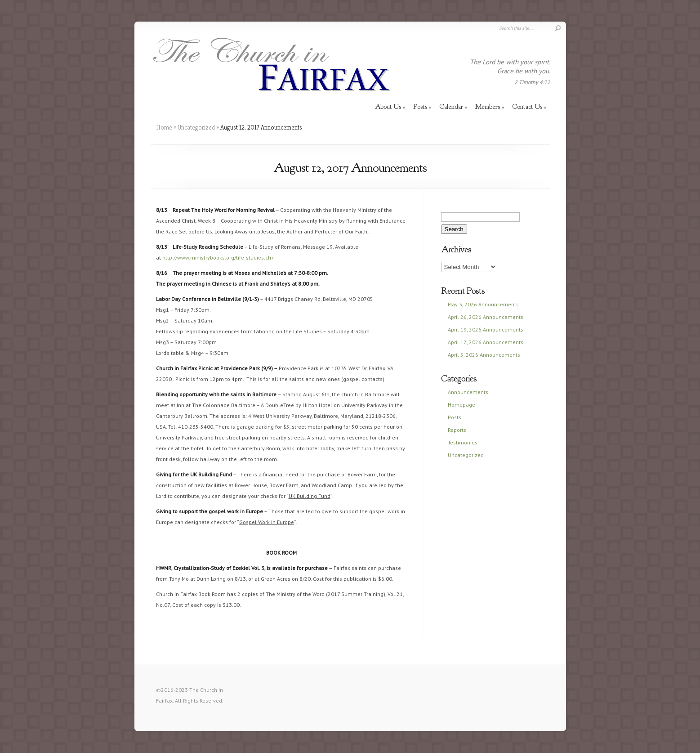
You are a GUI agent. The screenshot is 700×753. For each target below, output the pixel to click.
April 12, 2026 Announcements (486, 342)
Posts (455, 417)
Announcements (468, 392)
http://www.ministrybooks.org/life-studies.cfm (218, 258)
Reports (457, 430)
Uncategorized (196, 127)
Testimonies (463, 442)
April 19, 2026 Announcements (486, 329)
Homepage (461, 405)
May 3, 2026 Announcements (483, 304)
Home (164, 127)
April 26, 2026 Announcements (486, 317)
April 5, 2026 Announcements (484, 355)
